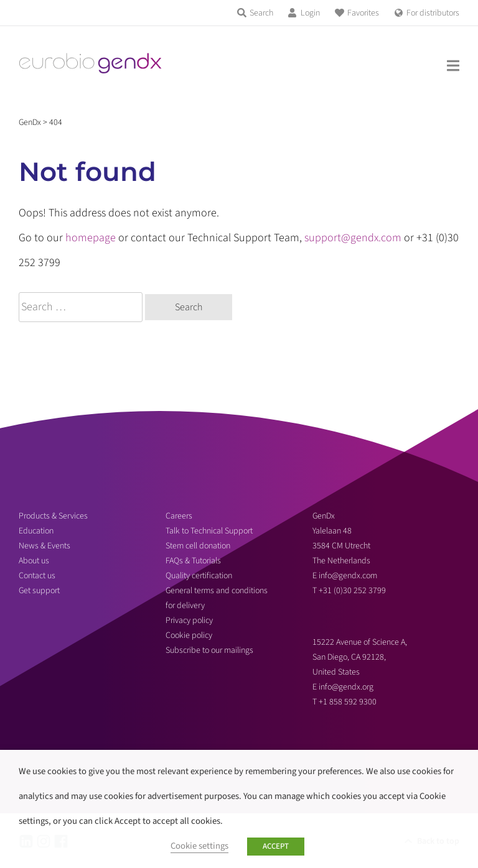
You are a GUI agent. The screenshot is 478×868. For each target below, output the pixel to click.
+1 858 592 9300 (348, 702)
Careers (179, 516)
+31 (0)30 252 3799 (353, 591)
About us (34, 561)
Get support (39, 591)
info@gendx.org (346, 687)
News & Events (45, 546)
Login (310, 13)
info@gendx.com (348, 576)
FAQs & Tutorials (193, 561)
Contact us (37, 576)
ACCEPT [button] (276, 846)
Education (36, 531)
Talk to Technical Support (209, 531)
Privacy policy (189, 621)
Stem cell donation (198, 546)
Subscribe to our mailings (209, 650)
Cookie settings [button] (199, 846)
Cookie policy (189, 635)
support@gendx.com (353, 238)
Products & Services (53, 516)
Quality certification (199, 576)
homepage (91, 238)
